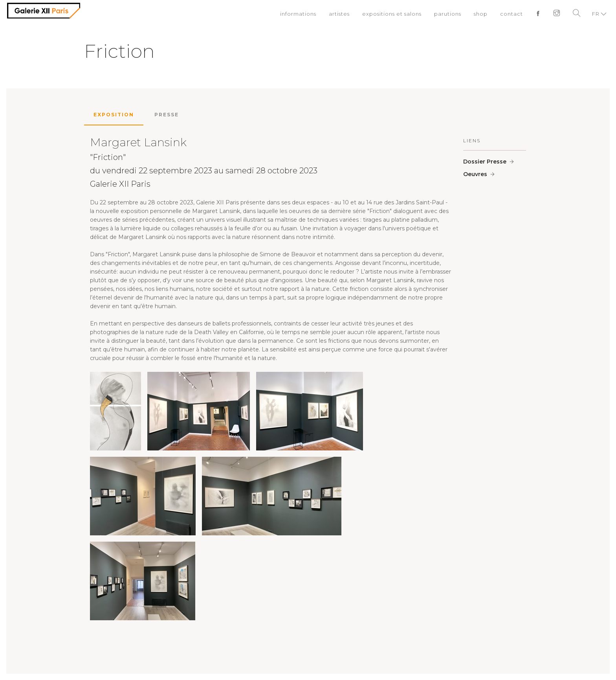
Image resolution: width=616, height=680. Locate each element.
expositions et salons (392, 14)
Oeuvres (475, 174)
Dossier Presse (485, 162)
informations (298, 14)
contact (511, 14)
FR (596, 14)
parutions (448, 14)
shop (481, 14)
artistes (339, 14)
